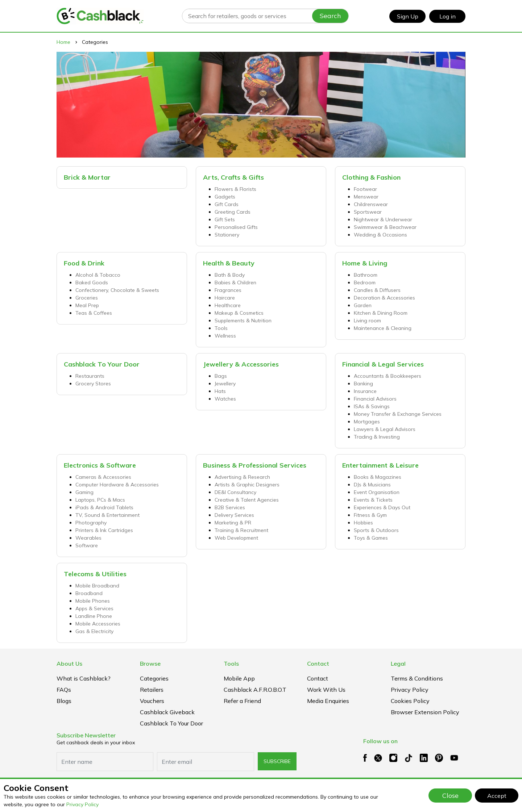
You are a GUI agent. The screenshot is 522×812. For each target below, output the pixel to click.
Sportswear (368, 212)
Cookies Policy (410, 701)
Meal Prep (87, 305)
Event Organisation (377, 492)
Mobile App (239, 678)
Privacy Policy (82, 804)
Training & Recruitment (241, 530)
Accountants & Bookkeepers (388, 376)
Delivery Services (234, 515)
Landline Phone (94, 616)
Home (63, 42)
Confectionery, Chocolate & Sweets (117, 290)
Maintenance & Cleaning (383, 328)
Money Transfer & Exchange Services (398, 414)
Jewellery (225, 384)
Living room (367, 321)
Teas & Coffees (94, 313)
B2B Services (230, 507)
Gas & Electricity (94, 631)
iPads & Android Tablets (104, 507)
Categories (154, 678)
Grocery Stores (93, 384)
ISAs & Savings (372, 406)
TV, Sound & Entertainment (107, 515)
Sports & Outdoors (376, 530)
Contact (318, 678)
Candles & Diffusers (377, 290)
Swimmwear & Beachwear (385, 227)
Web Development (236, 538)
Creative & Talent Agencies (247, 500)
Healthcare (228, 305)
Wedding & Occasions (380, 235)
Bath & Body (230, 275)
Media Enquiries (328, 701)
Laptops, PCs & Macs (100, 500)
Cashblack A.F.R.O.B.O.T (255, 690)
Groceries (87, 298)
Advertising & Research (242, 477)
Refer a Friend (242, 701)
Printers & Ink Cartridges (104, 530)
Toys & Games (371, 538)
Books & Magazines (378, 477)
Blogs (64, 701)
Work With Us (326, 690)
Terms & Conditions (417, 678)
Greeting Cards (233, 212)
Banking (363, 384)
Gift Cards (227, 204)
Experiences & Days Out (382, 507)
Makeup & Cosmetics (239, 313)
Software (87, 545)
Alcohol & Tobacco (98, 275)
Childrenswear (371, 204)
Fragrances (228, 290)
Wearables (88, 538)
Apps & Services (94, 608)
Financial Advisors (375, 399)
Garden (363, 305)
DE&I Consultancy (235, 492)
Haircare (225, 298)
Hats (220, 391)
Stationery (227, 235)
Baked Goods (92, 282)
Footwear (365, 189)
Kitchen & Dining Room (381, 313)
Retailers (152, 690)
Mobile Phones (93, 601)
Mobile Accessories (98, 624)
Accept (497, 796)
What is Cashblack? (84, 678)
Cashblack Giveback (167, 712)
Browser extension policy (425, 712)
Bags (221, 376)
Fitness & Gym (370, 515)
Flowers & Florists (235, 189)
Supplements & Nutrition (243, 321)
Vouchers (152, 701)
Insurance (365, 391)
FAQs (64, 690)
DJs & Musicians (372, 485)
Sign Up (408, 16)
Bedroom (365, 282)
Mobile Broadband (97, 586)
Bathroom (366, 275)
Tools (221, 328)
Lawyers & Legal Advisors (385, 429)
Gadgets (225, 197)
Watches (225, 399)
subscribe (277, 761)
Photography (91, 523)
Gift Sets (225, 219)
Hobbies (363, 523)
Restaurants (90, 376)
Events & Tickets (373, 500)
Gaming (84, 492)
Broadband (89, 593)
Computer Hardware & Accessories (117, 485)
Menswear (366, 197)
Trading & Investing (377, 437)
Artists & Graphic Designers (247, 485)
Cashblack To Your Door (171, 723)
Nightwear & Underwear (383, 219)
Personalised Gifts (236, 227)
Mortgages (367, 422)
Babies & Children (235, 282)
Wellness (225, 336)
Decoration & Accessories (384, 298)
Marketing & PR (233, 523)
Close (450, 795)
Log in (448, 16)
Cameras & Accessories (103, 477)
